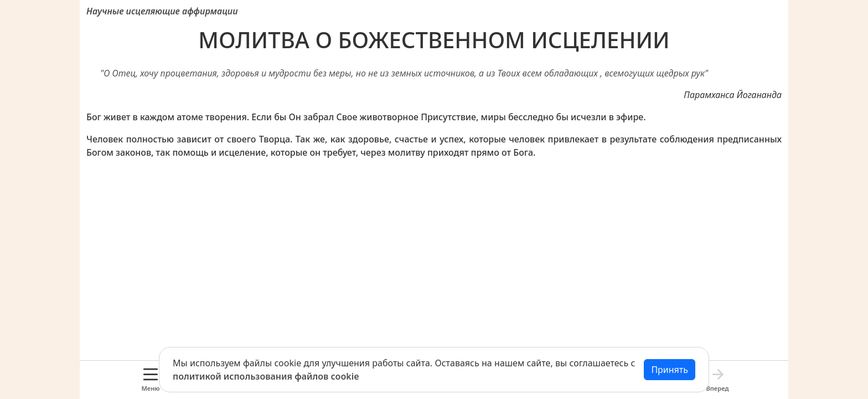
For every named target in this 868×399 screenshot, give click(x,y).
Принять (670, 370)
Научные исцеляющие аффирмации (162, 11)
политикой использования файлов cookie (266, 376)
